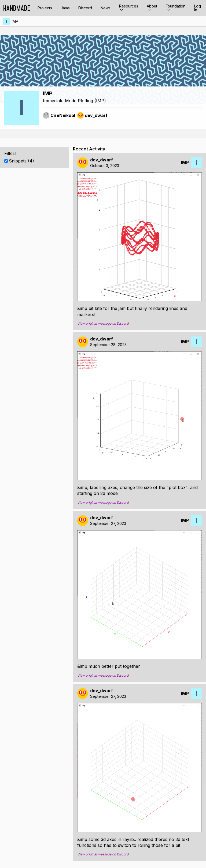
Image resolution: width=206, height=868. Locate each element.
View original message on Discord (103, 324)
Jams (65, 8)
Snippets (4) (21, 161)
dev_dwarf (102, 160)
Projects (45, 8)
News (106, 8)
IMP (15, 21)
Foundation (176, 8)
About (152, 8)
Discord (85, 8)
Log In (198, 8)
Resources (129, 8)
